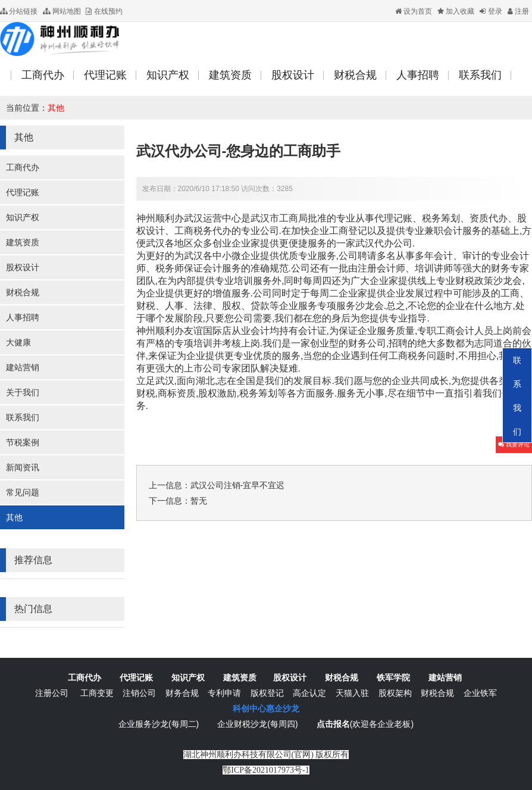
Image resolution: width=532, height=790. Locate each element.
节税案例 (23, 442)
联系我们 (23, 417)
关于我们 (23, 392)
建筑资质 (23, 242)
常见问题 (23, 492)
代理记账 (23, 192)
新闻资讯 (23, 467)
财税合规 (23, 292)
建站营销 (23, 367)
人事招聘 (23, 317)
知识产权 (23, 217)
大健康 (18, 342)
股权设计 (23, 267)
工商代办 (23, 167)
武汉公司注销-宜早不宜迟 (238, 485)
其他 (56, 108)
